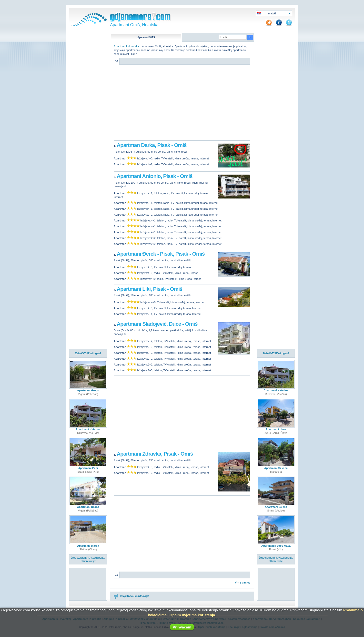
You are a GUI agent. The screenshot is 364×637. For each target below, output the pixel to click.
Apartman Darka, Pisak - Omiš (152, 145)
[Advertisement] (182, 104)
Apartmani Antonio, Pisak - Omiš (154, 176)
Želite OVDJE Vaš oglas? (88, 353)
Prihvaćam (182, 627)
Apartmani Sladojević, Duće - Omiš (157, 324)
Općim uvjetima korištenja (192, 615)
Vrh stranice (243, 583)
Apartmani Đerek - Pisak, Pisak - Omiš (161, 254)
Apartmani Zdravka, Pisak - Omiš (155, 454)
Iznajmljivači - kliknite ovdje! (131, 596)
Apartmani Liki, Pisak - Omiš (149, 289)
